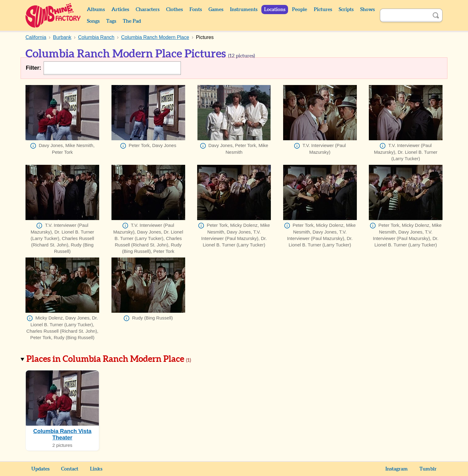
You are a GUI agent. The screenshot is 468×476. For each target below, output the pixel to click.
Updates (40, 469)
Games (216, 10)
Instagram (397, 469)
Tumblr (428, 469)
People (300, 10)
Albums (96, 10)
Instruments (244, 10)
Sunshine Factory (53, 15)
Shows (367, 10)
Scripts (346, 10)
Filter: (33, 68)
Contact (70, 469)
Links (96, 469)
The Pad (132, 21)
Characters (148, 10)
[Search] (404, 15)
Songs (93, 21)
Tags (111, 21)
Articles (120, 10)
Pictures (323, 10)
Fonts (196, 10)
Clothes (174, 10)
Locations (275, 10)
